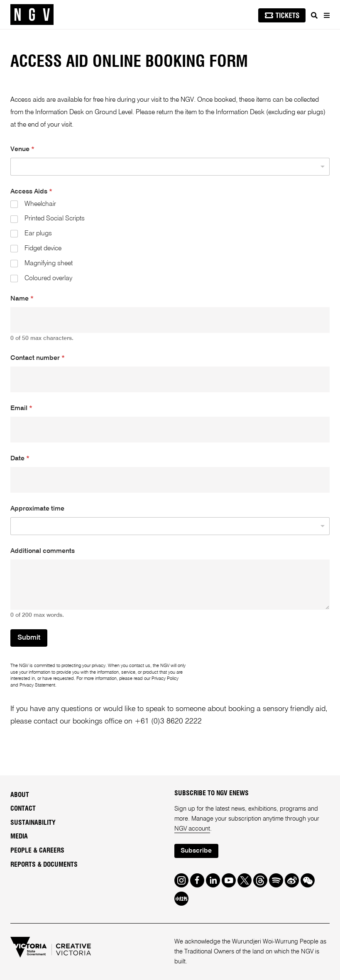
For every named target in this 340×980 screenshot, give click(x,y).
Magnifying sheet (49, 264)
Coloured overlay (48, 279)
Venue (22, 149)
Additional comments (43, 551)
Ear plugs (38, 234)
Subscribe (196, 851)
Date (20, 459)
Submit (29, 638)
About (20, 795)
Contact (23, 809)
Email (21, 408)
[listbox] (170, 167)
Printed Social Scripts (55, 219)
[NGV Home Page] (32, 15)
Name (22, 299)
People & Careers (37, 850)
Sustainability (33, 823)
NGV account (192, 829)
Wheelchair (40, 204)
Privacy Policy (165, 679)
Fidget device (43, 249)
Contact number (38, 358)
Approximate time (37, 509)
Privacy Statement (37, 685)
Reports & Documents (44, 865)
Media (19, 836)
